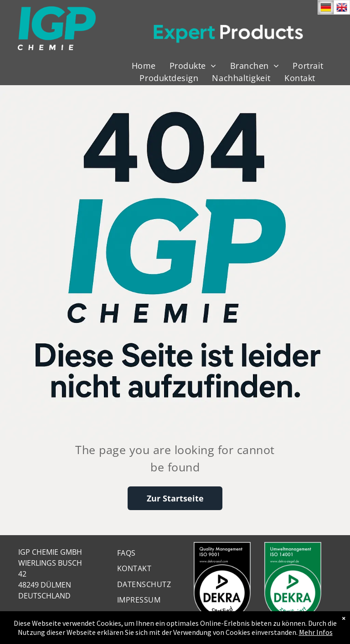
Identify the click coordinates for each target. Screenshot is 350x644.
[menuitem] (144, 66)
